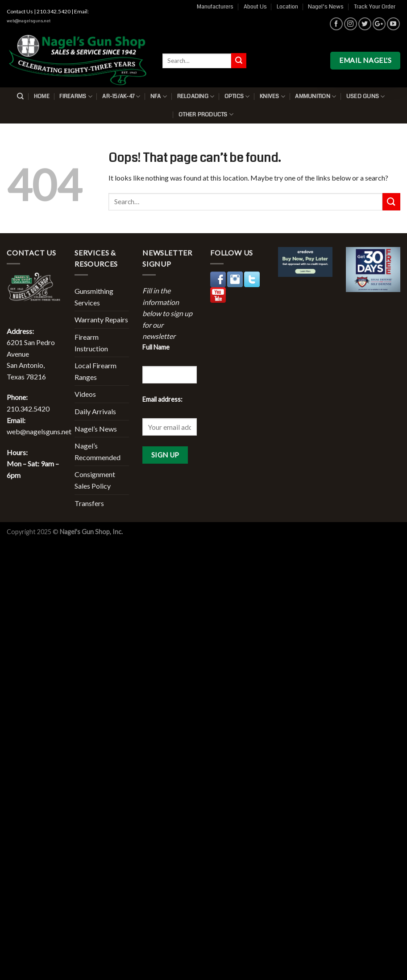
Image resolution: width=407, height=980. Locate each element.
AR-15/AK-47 (121, 97)
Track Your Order (375, 7)
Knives (272, 97)
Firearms (76, 97)
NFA (159, 97)
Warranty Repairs (101, 319)
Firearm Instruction (91, 343)
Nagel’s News (326, 7)
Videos (85, 394)
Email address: (162, 399)
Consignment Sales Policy (95, 480)
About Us (255, 7)
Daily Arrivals (95, 411)
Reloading (196, 97)
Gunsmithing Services (94, 297)
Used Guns (366, 97)
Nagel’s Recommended (98, 451)
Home (42, 96)
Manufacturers (215, 7)
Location (287, 7)
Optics (237, 97)
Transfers (89, 503)
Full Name (156, 347)
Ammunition (316, 97)
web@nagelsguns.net (29, 21)
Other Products (206, 114)
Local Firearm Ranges (96, 371)
